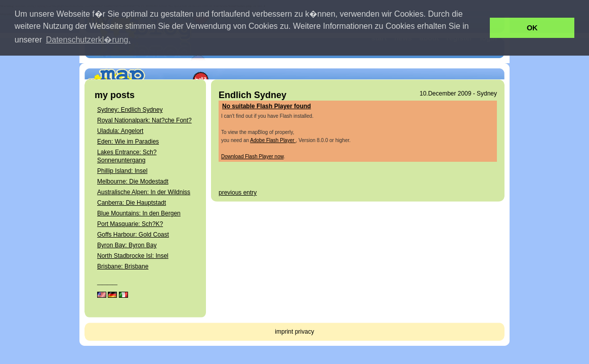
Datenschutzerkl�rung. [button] (88, 40)
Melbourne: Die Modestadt (133, 181)
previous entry (238, 193)
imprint (284, 332)
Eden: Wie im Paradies (128, 142)
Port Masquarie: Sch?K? (130, 224)
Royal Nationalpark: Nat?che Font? (144, 120)
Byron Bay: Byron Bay (127, 245)
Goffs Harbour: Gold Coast (133, 235)
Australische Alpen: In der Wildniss (144, 192)
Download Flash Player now (252, 156)
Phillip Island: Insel (122, 171)
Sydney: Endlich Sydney (130, 110)
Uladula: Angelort (120, 131)
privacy (305, 332)
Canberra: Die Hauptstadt (132, 203)
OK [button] (532, 28)
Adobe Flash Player (273, 140)
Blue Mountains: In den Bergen (139, 213)
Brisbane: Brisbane (123, 266)
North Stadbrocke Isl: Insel (133, 256)
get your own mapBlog (459, 63)
